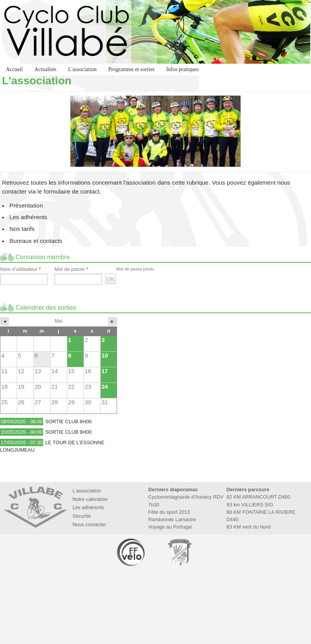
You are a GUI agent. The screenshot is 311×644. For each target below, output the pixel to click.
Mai (59, 321)
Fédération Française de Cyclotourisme (131, 552)
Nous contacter (89, 524)
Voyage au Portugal (170, 527)
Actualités (46, 69)
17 (105, 371)
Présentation (26, 205)
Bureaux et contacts (36, 241)
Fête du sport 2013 (169, 512)
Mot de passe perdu (135, 269)
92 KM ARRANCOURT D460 (259, 497)
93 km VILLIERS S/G (250, 505)
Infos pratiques (183, 69)
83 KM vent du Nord (249, 527)
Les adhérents (28, 217)
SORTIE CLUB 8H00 (68, 421)
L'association (82, 69)
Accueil (14, 69)
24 (105, 387)
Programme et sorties (132, 69)
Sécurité (81, 516)
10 (105, 355)
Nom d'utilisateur (20, 269)
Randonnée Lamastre (172, 519)
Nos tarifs (22, 229)
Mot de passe (71, 269)
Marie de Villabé (180, 552)
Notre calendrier (90, 499)
